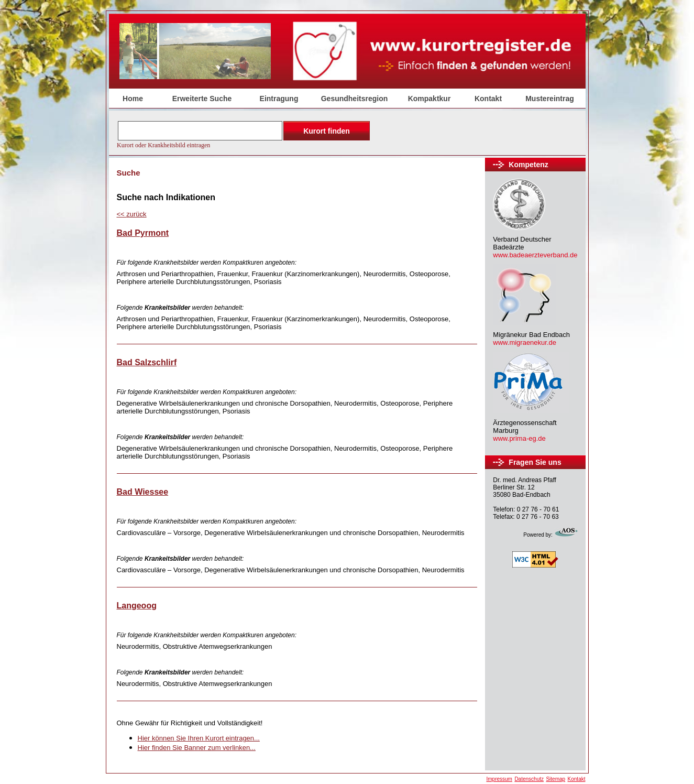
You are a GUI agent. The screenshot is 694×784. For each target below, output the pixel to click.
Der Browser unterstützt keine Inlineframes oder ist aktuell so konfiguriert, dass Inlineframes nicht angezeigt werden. (245, 134)
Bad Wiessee (143, 492)
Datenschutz (529, 779)
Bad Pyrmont (143, 233)
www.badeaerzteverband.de (535, 255)
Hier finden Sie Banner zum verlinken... (197, 748)
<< (132, 214)
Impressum (499, 779)
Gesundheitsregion (355, 99)
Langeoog (137, 606)
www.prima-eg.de (519, 438)
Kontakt (488, 99)
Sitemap (555, 779)
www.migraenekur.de (525, 342)
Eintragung (279, 99)
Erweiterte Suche (202, 99)
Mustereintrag (550, 99)
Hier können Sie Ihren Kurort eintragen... (199, 738)
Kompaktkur (429, 99)
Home (133, 99)
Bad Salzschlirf (147, 362)
